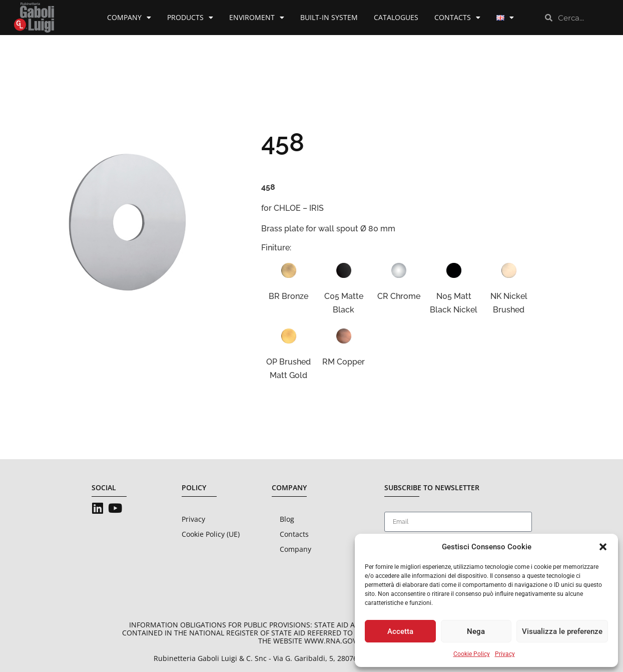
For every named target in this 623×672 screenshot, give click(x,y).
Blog (287, 519)
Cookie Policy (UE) (211, 534)
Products (190, 18)
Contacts (457, 18)
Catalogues (396, 17)
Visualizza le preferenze (562, 631)
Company (129, 18)
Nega (476, 631)
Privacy (505, 654)
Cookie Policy (472, 654)
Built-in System (329, 17)
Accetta (400, 631)
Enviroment (257, 18)
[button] (603, 547)
